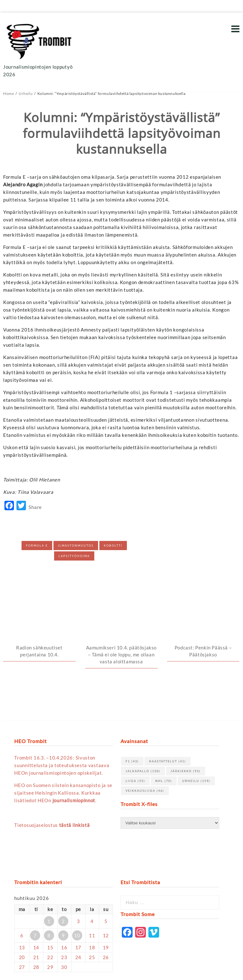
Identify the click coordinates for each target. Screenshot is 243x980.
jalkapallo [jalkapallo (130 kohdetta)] (143, 704)
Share (35, 507)
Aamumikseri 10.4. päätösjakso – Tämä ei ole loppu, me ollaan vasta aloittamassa (121, 587)
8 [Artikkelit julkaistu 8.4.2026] (49, 868)
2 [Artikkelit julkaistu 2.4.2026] (63, 853)
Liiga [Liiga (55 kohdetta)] (135, 713)
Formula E (37, 546)
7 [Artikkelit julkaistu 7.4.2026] (35, 868)
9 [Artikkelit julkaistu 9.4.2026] (63, 868)
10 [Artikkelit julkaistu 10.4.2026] (77, 868)
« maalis (23, 914)
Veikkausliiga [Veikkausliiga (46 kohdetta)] (145, 723)
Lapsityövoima (74, 556)
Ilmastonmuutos (76, 546)
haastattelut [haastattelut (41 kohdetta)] (168, 694)
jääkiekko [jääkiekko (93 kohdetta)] (186, 704)
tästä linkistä (75, 758)
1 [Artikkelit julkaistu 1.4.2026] (49, 853)
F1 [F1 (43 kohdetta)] (132, 694)
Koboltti (113, 546)
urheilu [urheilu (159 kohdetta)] (196, 713)
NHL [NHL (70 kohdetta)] (164, 713)
